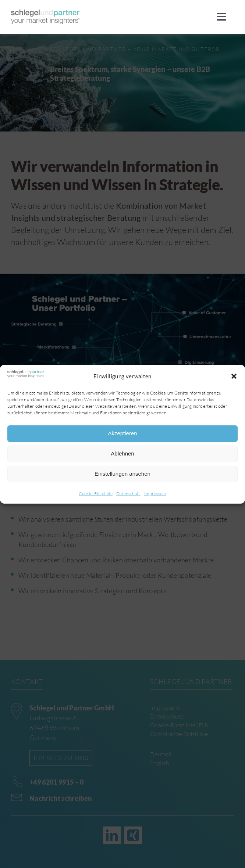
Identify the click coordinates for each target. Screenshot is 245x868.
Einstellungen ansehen (122, 474)
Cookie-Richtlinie (96, 494)
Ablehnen (122, 453)
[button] (234, 376)
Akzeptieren (122, 433)
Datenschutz (128, 494)
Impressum (155, 494)
